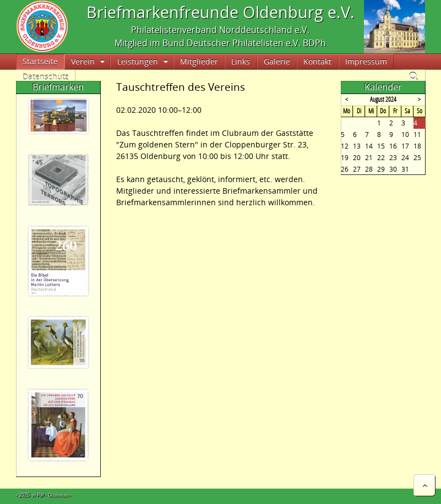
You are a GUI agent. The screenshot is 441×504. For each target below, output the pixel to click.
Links (241, 61)
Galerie (277, 61)
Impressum (366, 61)
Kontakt (317, 61)
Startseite (40, 61)
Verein (83, 61)
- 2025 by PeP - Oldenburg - (44, 495)
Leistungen (138, 61)
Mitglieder (199, 61)
